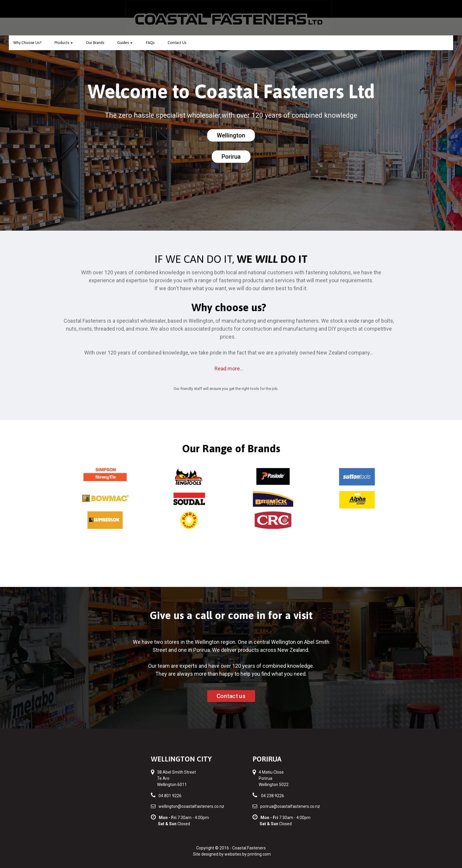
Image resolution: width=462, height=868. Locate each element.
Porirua (231, 157)
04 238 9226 (273, 796)
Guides (125, 43)
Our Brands (95, 43)
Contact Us (177, 43)
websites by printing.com (248, 854)
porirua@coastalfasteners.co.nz (290, 806)
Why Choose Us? (27, 43)
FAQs (150, 43)
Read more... (229, 369)
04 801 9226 (170, 796)
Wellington (231, 135)
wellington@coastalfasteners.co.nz (191, 806)
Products (64, 43)
